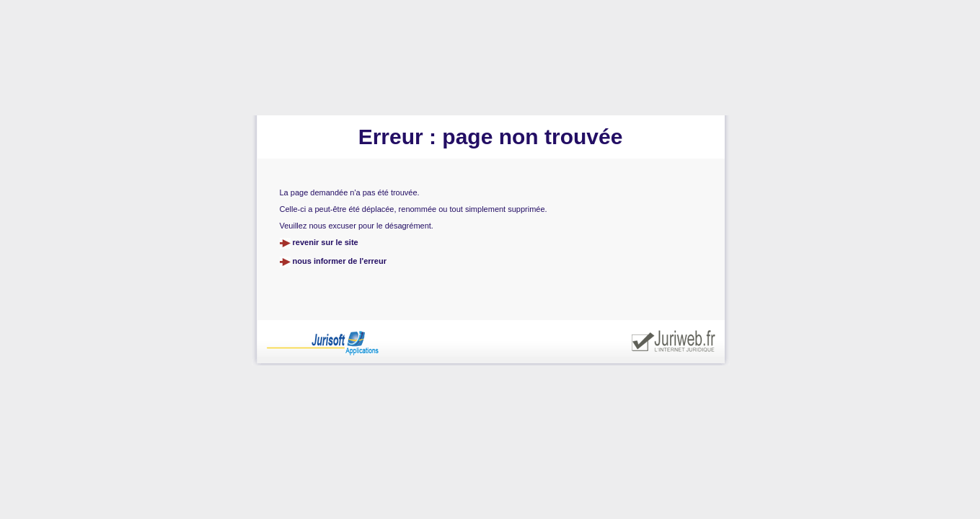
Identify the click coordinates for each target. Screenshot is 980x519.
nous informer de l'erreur (340, 261)
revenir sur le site (326, 242)
